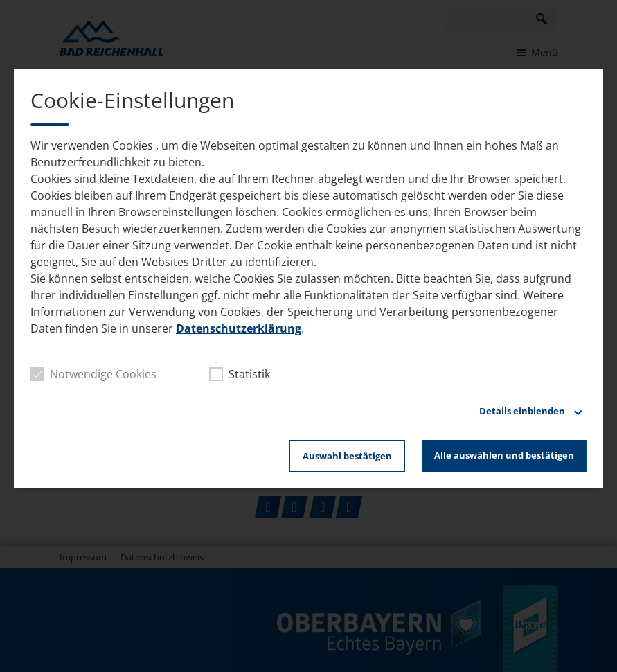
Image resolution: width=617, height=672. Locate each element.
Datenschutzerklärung (239, 328)
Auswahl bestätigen (347, 456)
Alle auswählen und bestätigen (504, 455)
